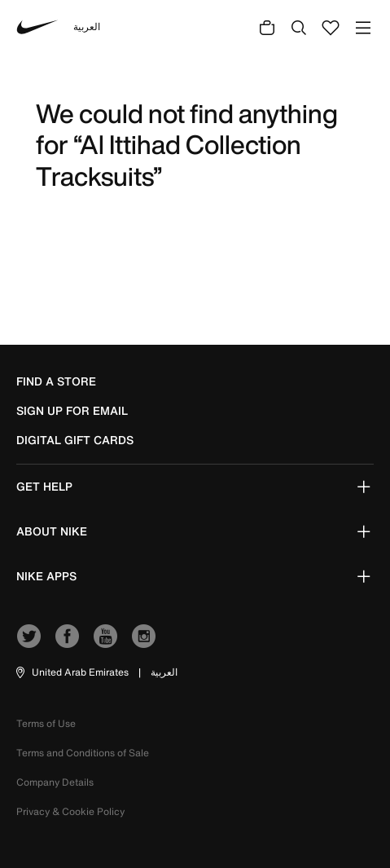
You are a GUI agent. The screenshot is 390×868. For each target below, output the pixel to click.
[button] (71, 672)
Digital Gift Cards (75, 440)
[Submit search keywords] (299, 27)
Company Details (55, 782)
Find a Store (56, 381)
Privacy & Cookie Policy (70, 811)
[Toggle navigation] (363, 27)
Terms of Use (46, 723)
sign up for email (72, 411)
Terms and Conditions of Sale (83, 753)
